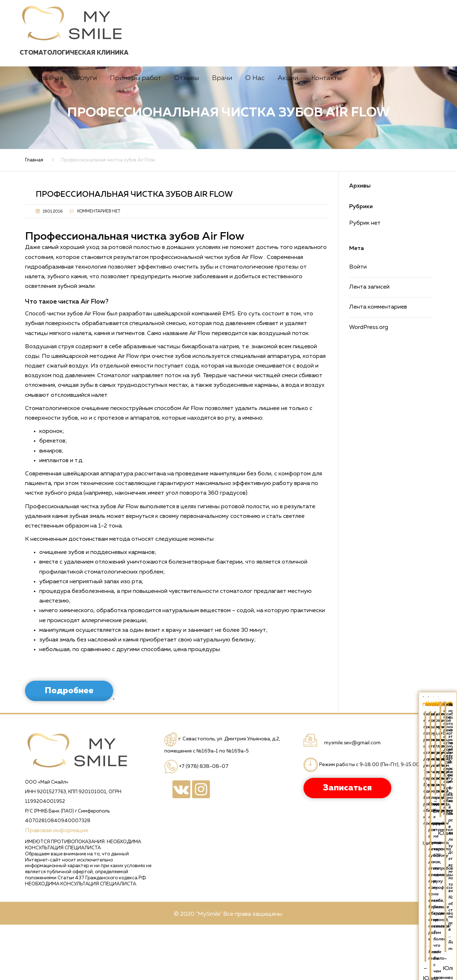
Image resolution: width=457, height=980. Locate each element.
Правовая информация (56, 886)
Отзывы (187, 134)
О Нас (255, 134)
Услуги (86, 134)
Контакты (327, 134)
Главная (51, 134)
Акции (288, 134)
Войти (358, 322)
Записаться (285, 94)
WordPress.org (369, 383)
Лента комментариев (378, 362)
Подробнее (69, 746)
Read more (429, 762)
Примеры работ (135, 134)
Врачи (222, 134)
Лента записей (369, 342)
